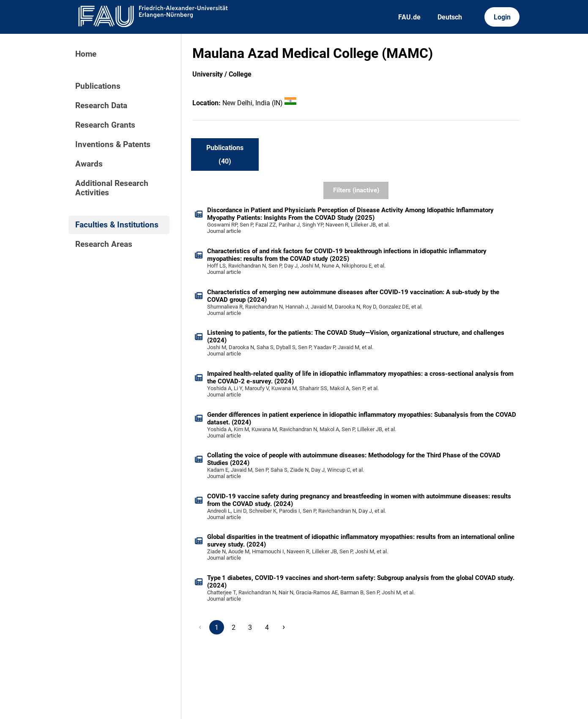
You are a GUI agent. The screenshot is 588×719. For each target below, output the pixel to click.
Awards (89, 164)
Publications (98, 86)
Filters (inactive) (356, 190)
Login (502, 17)
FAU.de (409, 17)
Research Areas (104, 244)
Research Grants (105, 125)
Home (86, 54)
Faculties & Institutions (117, 225)
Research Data (101, 106)
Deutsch (450, 17)
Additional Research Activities (112, 188)
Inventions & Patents (113, 145)
